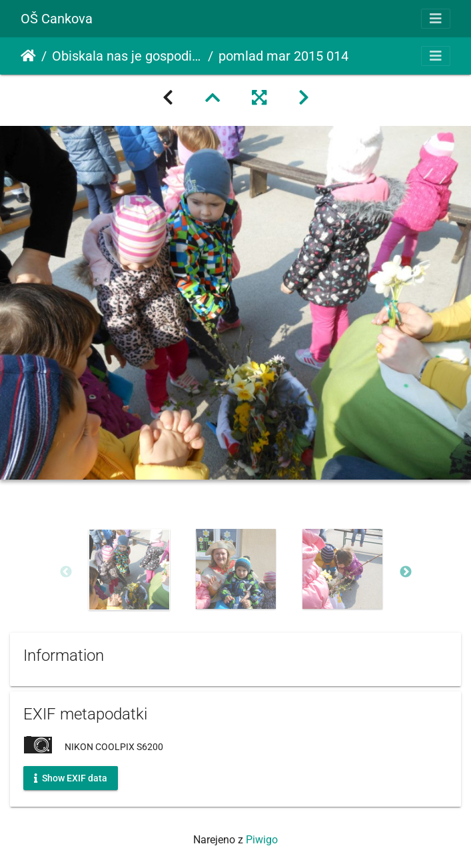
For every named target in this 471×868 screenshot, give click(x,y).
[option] (129, 570)
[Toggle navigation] (436, 19)
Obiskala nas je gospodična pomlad (127, 56)
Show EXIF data (71, 778)
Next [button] (406, 572)
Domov (28, 56)
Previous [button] (66, 572)
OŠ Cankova (57, 19)
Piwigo (262, 840)
